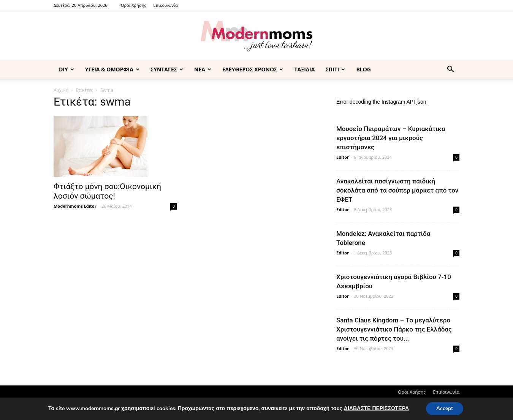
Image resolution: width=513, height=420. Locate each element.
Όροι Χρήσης (133, 5)
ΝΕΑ (203, 69)
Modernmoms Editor (75, 206)
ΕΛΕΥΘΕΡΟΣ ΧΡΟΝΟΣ (253, 69)
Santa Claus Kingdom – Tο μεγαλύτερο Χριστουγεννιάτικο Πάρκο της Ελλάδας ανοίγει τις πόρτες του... (394, 329)
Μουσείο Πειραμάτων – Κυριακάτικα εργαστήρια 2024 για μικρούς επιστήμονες (391, 138)
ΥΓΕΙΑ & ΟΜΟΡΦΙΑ (112, 69)
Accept (445, 408)
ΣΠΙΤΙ (335, 69)
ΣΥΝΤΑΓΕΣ (167, 69)
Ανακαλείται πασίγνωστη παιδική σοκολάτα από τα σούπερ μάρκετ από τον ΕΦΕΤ (397, 190)
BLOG (363, 69)
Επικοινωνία (166, 5)
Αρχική (61, 90)
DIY (66, 69)
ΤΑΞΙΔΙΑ (304, 69)
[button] (450, 70)
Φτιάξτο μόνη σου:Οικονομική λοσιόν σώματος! (107, 191)
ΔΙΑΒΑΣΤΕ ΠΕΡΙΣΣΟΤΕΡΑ (375, 408)
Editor (343, 157)
